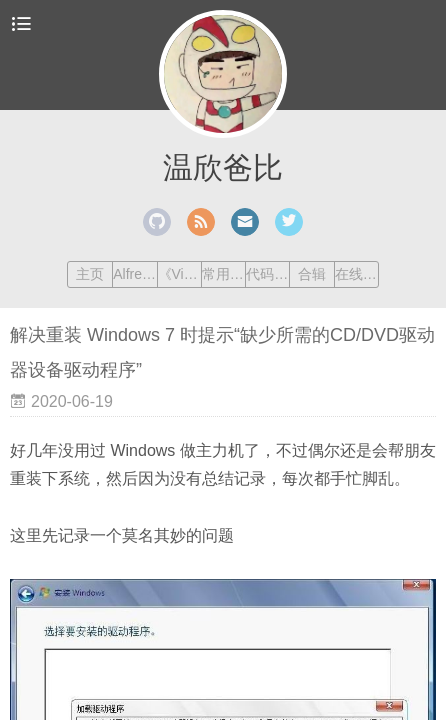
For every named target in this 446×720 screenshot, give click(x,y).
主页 (90, 274)
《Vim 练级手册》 (179, 274)
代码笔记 (267, 274)
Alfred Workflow (134, 274)
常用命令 (223, 274)
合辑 (312, 274)
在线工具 (356, 274)
